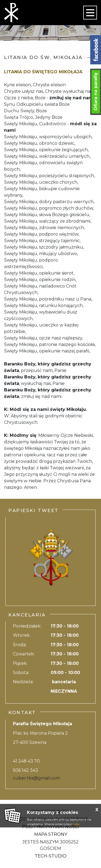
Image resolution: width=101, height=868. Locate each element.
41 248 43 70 (26, 761)
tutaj (76, 824)
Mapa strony (51, 834)
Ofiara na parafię (96, 92)
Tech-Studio (51, 856)
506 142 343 (25, 770)
